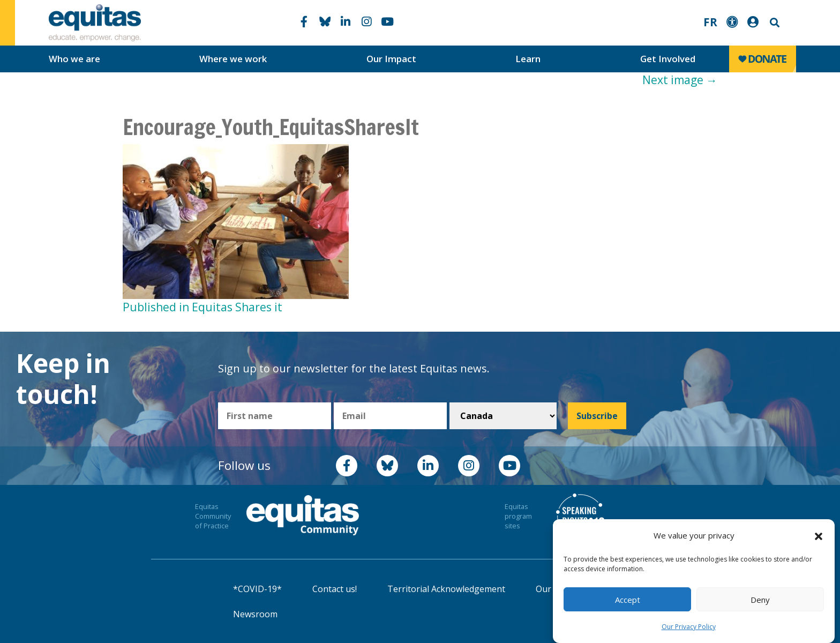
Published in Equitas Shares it (202, 307)
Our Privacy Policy (689, 627)
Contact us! (335, 589)
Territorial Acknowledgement (446, 589)
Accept (628, 600)
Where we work (233, 59)
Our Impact (391, 59)
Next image (680, 80)
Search (774, 23)
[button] (819, 536)
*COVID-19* (257, 589)
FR (710, 22)
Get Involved (668, 59)
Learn (528, 59)
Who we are (74, 59)
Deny (760, 600)
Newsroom (255, 614)
